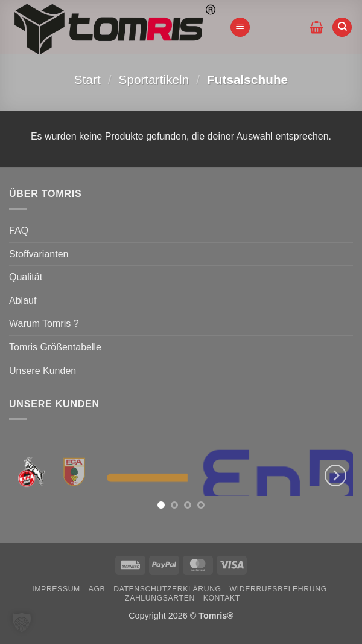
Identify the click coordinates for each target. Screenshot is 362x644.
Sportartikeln (154, 79)
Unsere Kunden (43, 371)
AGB (97, 589)
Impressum (56, 589)
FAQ (19, 230)
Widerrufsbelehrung (278, 589)
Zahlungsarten (160, 598)
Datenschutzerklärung (167, 589)
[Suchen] (342, 27)
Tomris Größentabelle (55, 347)
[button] (240, 27)
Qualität (26, 277)
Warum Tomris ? (44, 324)
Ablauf (23, 301)
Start (87, 79)
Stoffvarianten (39, 254)
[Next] (335, 475)
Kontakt (222, 598)
